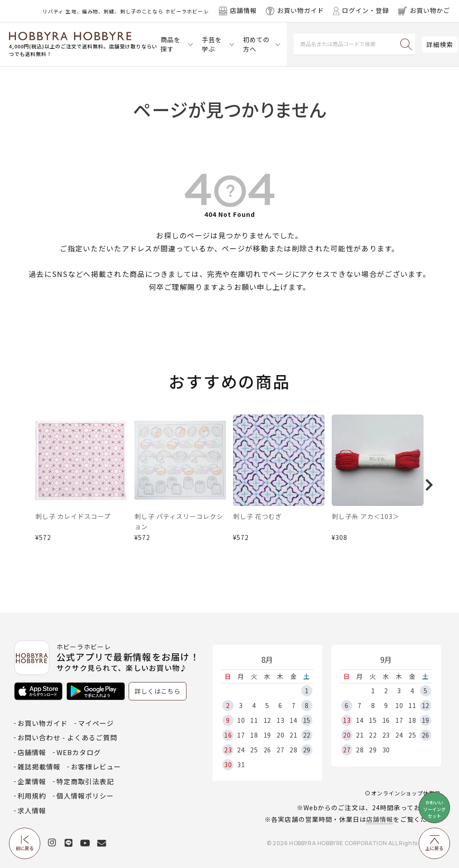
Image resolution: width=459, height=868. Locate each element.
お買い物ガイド (43, 723)
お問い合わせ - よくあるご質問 (67, 737)
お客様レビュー (96, 767)
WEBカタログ (79, 752)
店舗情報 (380, 819)
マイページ (96, 723)
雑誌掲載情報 (39, 767)
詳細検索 (440, 44)
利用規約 (32, 796)
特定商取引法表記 (85, 781)
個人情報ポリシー (85, 796)
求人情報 (32, 810)
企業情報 (32, 781)
